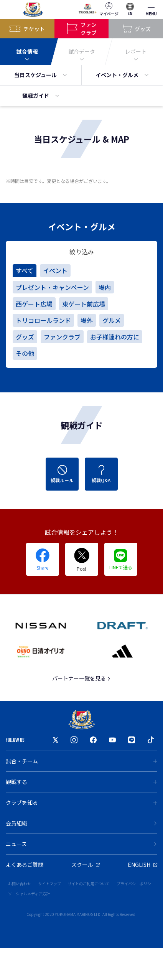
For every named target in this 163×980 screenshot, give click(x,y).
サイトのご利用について (89, 884)
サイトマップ (49, 884)
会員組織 (81, 823)
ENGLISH (142, 865)
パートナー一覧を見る (81, 678)
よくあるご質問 (25, 865)
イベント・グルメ (122, 75)
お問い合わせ (20, 884)
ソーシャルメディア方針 (29, 894)
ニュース (81, 844)
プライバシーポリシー (136, 884)
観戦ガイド (41, 96)
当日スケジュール (40, 75)
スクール (86, 865)
